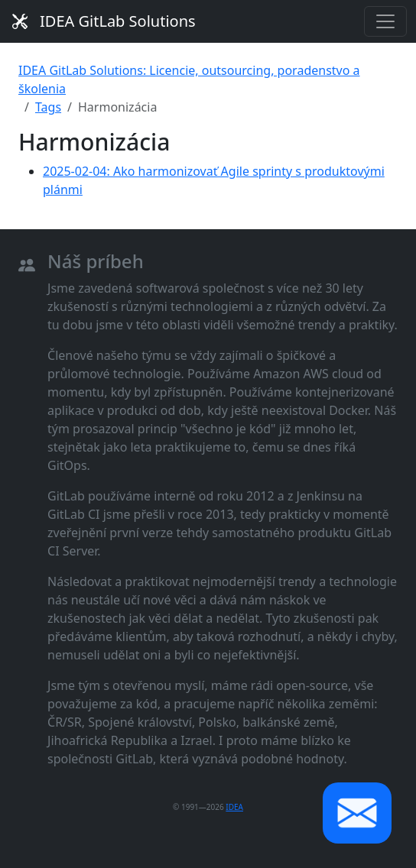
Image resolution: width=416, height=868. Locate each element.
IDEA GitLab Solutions (104, 21)
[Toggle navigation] (385, 21)
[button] (357, 813)
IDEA (234, 807)
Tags (48, 107)
